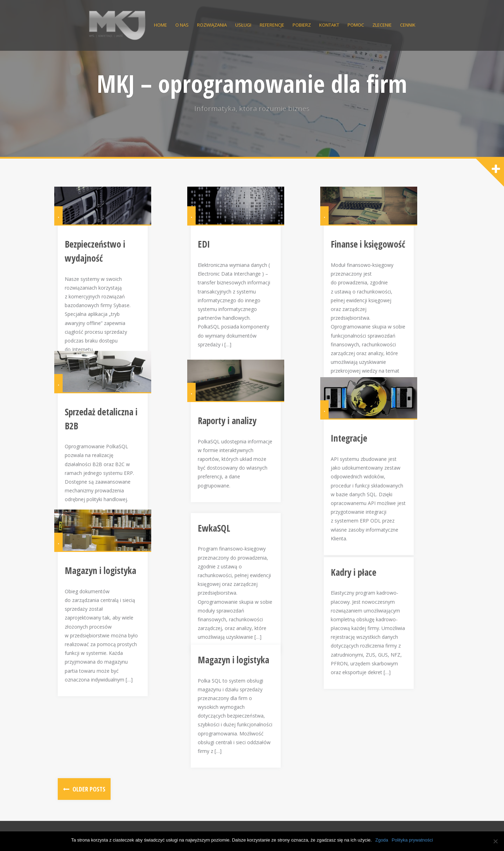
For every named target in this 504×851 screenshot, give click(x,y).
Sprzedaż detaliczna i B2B (112, 426)
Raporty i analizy (231, 435)
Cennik (408, 25)
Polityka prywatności (412, 840)
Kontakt (329, 25)
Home (160, 25)
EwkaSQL (218, 532)
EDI (207, 259)
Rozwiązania (212, 25)
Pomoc (356, 25)
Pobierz (302, 25)
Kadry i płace (357, 576)
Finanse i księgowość (372, 259)
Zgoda (382, 840)
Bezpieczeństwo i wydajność (119, 259)
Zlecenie (382, 25)
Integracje (352, 453)
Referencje (272, 25)
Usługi (243, 25)
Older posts (88, 789)
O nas (182, 25)
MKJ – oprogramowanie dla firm (252, 83)
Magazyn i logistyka (104, 585)
